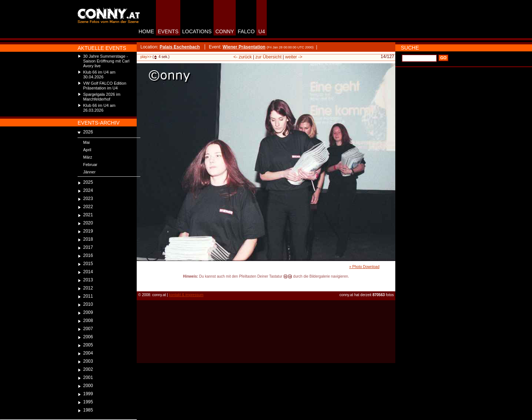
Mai (86, 142)
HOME (146, 31)
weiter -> (294, 57)
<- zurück (243, 57)
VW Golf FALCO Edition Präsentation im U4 (105, 86)
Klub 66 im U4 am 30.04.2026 (99, 74)
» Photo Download (364, 267)
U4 (262, 31)
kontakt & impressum (186, 295)
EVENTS (168, 31)
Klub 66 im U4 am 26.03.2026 (99, 108)
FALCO (246, 31)
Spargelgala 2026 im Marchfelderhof (102, 97)
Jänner (89, 172)
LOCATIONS (197, 31)
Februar (90, 165)
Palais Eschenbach (180, 47)
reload (143, 283)
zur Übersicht (268, 57)
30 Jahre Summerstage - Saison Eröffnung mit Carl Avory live (106, 61)
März (88, 157)
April (87, 150)
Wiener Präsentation (244, 47)
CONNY (225, 31)
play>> (146, 57)
